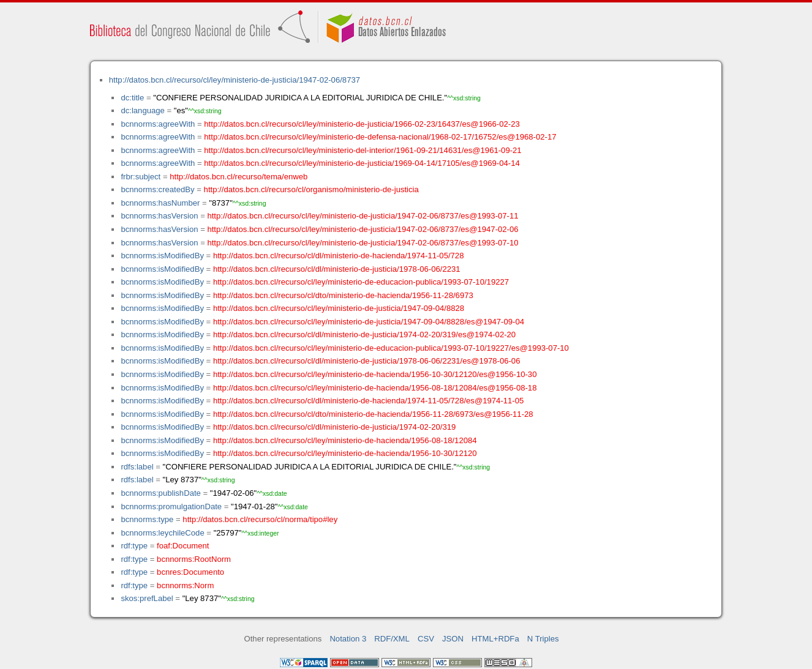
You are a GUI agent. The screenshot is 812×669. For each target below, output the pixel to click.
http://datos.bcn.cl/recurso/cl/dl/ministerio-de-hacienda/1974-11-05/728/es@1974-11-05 (368, 401)
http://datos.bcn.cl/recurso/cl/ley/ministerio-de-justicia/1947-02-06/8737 (235, 80)
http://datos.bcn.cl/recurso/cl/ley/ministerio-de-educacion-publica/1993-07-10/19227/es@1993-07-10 (391, 348)
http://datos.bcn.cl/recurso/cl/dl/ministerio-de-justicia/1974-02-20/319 (334, 427)
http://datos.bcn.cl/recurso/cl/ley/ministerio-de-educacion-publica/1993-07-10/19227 (361, 282)
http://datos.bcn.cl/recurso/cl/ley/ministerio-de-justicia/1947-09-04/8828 (339, 308)
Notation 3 (348, 639)
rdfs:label (137, 467)
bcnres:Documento (190, 572)
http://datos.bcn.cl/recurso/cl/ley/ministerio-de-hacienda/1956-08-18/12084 (345, 440)
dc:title (132, 98)
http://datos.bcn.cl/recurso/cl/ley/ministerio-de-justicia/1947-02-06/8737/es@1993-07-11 (363, 216)
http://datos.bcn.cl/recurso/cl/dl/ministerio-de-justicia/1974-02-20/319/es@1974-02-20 (364, 334)
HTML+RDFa (495, 639)
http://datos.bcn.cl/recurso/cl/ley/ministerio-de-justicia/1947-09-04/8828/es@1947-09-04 (369, 322)
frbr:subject (141, 177)
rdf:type (134, 546)
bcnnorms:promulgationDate (171, 506)
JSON (453, 639)
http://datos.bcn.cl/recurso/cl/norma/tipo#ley (260, 519)
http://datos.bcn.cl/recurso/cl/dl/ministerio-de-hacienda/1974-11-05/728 (339, 256)
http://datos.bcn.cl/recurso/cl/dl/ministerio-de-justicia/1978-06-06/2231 (337, 269)
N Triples (543, 639)
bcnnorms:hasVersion (159, 216)
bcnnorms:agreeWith (158, 124)
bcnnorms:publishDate (160, 493)
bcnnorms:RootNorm (194, 559)
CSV (426, 639)
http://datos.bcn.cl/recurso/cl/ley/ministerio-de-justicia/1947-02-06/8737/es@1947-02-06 (363, 229)
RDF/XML (392, 639)
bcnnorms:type (147, 519)
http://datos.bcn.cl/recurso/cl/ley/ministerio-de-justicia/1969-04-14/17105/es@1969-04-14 (362, 163)
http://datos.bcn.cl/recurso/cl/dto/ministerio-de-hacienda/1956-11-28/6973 (343, 295)
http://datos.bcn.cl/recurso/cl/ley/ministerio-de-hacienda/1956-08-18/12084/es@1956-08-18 (375, 388)
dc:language (142, 110)
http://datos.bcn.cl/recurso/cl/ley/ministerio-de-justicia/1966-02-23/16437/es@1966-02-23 (362, 124)
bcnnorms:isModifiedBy (162, 256)
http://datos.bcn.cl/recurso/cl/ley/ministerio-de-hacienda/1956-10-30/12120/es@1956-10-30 (375, 374)
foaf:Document (183, 546)
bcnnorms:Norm (185, 585)
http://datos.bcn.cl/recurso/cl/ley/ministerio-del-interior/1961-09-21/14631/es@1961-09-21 (363, 150)
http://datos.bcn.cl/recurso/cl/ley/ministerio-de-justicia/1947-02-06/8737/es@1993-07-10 (363, 243)
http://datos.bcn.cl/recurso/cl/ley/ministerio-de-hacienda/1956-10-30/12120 (345, 453)
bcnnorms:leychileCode (162, 533)
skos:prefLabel (147, 598)
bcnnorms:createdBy (157, 189)
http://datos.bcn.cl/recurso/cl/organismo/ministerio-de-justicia (311, 189)
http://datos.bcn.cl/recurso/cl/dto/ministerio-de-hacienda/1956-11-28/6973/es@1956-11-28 (373, 414)
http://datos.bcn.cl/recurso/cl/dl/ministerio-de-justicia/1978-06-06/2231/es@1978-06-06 (367, 361)
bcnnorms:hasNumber (160, 203)
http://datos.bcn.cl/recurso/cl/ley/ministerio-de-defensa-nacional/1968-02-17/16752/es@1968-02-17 (380, 137)
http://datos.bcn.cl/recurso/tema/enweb (239, 177)
